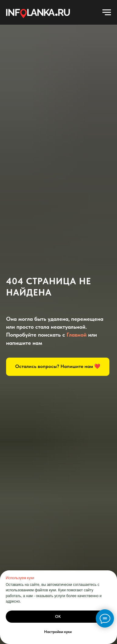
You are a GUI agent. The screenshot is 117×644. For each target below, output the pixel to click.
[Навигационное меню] (107, 12)
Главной (77, 335)
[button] (58, 367)
